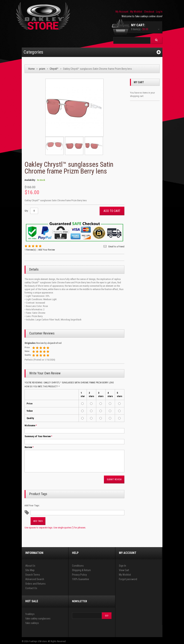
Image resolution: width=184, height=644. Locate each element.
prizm (42, 69)
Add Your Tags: (32, 506)
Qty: (26, 211)
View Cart (124, 570)
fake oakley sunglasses (38, 619)
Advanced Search (35, 579)
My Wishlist (136, 12)
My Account (122, 12)
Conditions (78, 566)
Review (28, 447)
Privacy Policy (79, 575)
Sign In (122, 566)
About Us (30, 566)
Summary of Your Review (38, 436)
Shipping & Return (81, 570)
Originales (30, 343)
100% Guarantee (81, 579)
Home (32, 69)
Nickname (30, 426)
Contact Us (31, 588)
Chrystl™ (54, 69)
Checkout (149, 12)
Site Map (30, 570)
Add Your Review (47, 250)
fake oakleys (32, 623)
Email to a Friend (116, 246)
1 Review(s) (30, 250)
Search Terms (33, 575)
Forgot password (128, 579)
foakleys (30, 614)
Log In (159, 12)
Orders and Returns (35, 584)
